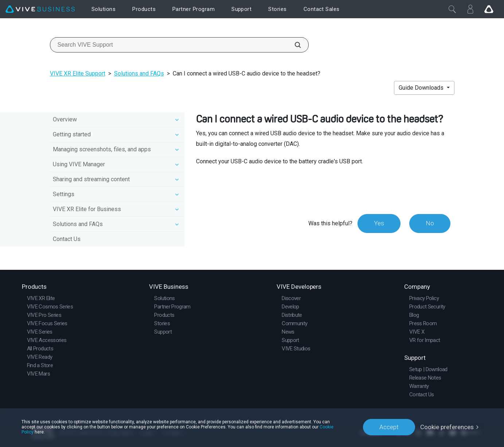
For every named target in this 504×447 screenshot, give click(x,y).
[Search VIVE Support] (294, 45)
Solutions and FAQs (139, 73)
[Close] (452, 9)
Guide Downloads (422, 88)
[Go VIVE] (489, 9)
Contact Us (67, 239)
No (430, 223)
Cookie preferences (447, 427)
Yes (379, 223)
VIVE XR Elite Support (78, 73)
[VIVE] (40, 9)
